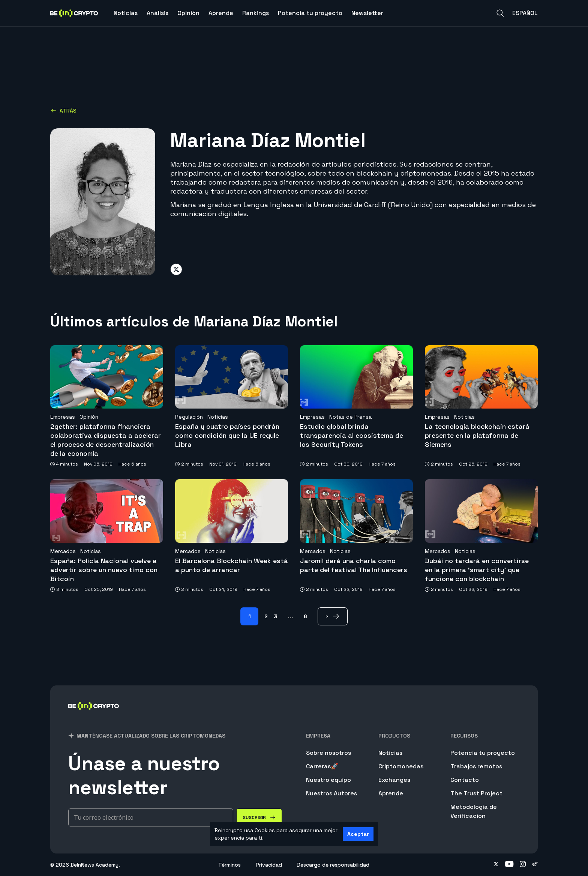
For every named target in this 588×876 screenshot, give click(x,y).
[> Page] (333, 616)
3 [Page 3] (275, 616)
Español (525, 13)
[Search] (500, 13)
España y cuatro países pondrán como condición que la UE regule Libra (227, 435)
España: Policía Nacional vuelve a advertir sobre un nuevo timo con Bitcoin (104, 570)
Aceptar (358, 834)
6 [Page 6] (305, 616)
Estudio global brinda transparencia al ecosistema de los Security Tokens (352, 435)
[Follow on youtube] (509, 865)
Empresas (63, 417)
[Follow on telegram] (535, 865)
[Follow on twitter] (496, 865)
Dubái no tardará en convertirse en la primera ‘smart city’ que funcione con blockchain (477, 570)
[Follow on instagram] (523, 865)
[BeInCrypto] (94, 716)
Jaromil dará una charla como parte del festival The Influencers (354, 565)
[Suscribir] (259, 817)
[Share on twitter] (176, 269)
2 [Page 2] (266, 616)
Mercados (63, 551)
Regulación (189, 417)
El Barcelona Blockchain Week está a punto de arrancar (232, 565)
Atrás (64, 111)
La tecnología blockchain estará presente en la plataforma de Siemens (477, 435)
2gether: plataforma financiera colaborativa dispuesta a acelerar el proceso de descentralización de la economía (106, 440)
